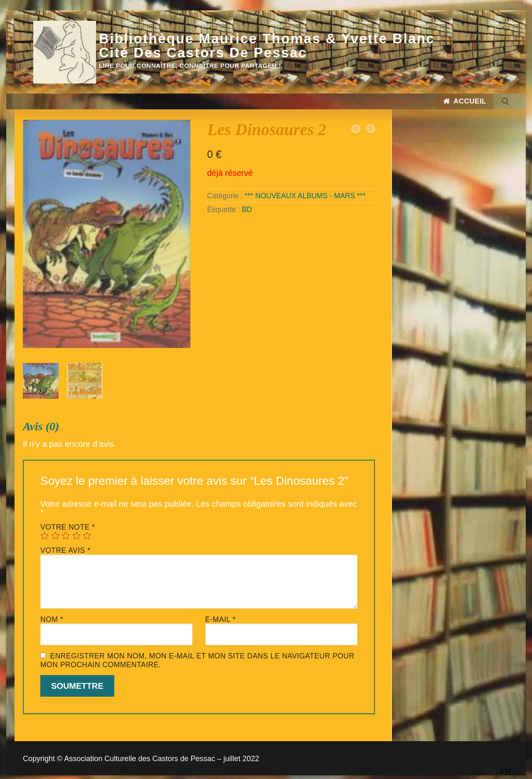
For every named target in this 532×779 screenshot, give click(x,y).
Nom (52, 613)
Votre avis (65, 544)
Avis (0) (41, 420)
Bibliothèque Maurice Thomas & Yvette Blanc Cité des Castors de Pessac (267, 46)
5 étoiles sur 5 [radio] (87, 529)
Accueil (465, 101)
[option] (506, 772)
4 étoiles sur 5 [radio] (76, 529)
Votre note (68, 520)
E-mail (220, 613)
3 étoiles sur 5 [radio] (66, 529)
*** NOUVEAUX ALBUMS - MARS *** (305, 196)
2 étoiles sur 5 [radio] (55, 529)
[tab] (199, 560)
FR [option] (506, 772)
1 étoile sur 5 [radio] (44, 529)
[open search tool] (505, 101)
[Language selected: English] (500, 772)
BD (247, 210)
